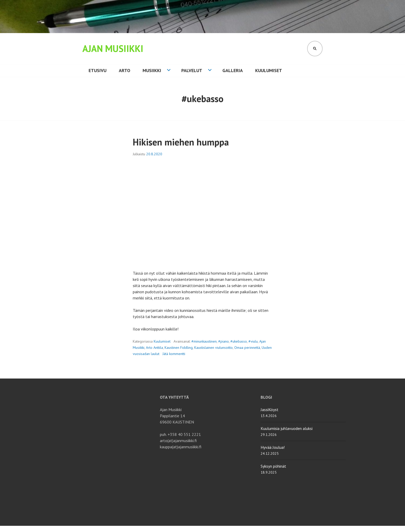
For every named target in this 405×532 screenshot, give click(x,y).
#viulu (253, 341)
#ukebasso (239, 341)
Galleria (233, 70)
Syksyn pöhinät (273, 466)
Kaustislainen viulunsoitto (213, 348)
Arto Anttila (154, 348)
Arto (124, 70)
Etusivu (98, 70)
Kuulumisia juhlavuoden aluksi (287, 428)
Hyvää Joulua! (273, 447)
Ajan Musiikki (113, 48)
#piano (224, 341)
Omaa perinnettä (247, 348)
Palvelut (192, 70)
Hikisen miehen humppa (181, 142)
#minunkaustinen (204, 341)
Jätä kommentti (174, 354)
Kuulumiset (269, 70)
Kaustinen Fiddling (179, 348)
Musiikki (152, 70)
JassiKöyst (270, 410)
